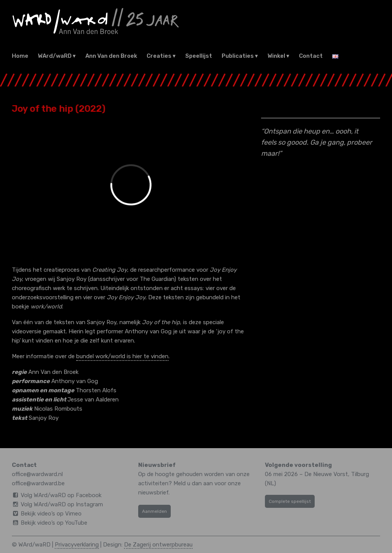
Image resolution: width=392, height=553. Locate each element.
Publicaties (238, 56)
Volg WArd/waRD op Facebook (61, 495)
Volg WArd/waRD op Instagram (62, 504)
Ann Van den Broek (111, 56)
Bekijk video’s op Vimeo (51, 514)
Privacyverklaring (77, 545)
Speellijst (199, 56)
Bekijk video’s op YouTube (54, 523)
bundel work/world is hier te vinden (122, 356)
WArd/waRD (55, 56)
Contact (311, 56)
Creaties (159, 56)
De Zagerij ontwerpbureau (158, 545)
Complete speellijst (290, 501)
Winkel (276, 56)
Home (20, 56)
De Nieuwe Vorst (326, 474)
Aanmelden (154, 511)
